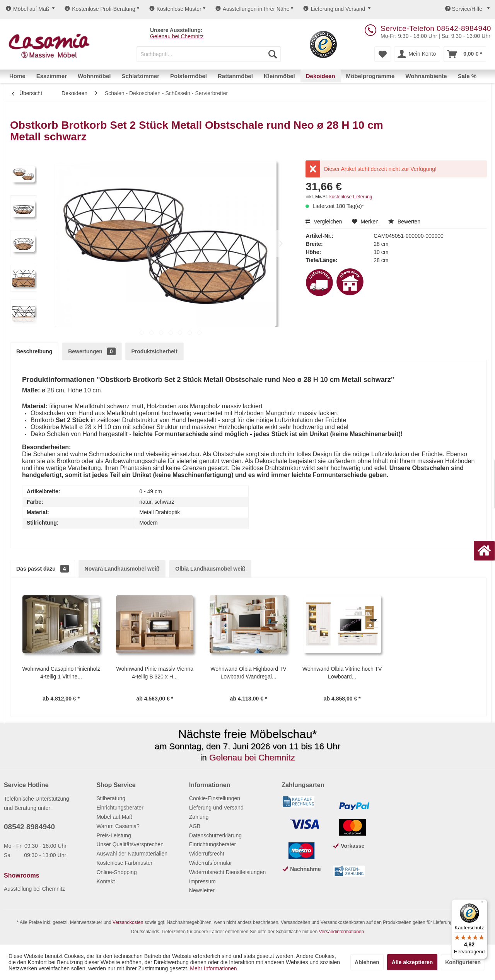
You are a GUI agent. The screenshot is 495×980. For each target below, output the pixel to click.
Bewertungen (92, 351)
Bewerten (404, 222)
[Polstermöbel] (189, 76)
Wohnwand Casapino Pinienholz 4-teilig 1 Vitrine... (61, 673)
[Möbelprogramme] (370, 76)
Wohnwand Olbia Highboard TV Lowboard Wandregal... (248, 673)
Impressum (202, 881)
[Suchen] (273, 54)
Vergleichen (324, 222)
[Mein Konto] (417, 54)
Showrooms (22, 875)
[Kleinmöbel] (279, 76)
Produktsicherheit (154, 351)
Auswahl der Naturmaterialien (132, 854)
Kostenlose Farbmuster (124, 863)
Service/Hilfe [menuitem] (464, 9)
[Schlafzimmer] (140, 76)
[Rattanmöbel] (235, 76)
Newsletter (202, 890)
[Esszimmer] (52, 76)
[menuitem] (209, 54)
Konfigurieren (463, 962)
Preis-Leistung (114, 835)
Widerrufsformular (211, 863)
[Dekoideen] (321, 76)
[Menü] (483, 904)
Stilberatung (111, 798)
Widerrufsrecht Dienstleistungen (227, 872)
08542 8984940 (29, 827)
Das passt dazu (43, 569)
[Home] (17, 76)
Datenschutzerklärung (215, 835)
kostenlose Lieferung (351, 197)
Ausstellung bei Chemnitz (34, 889)
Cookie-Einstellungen (215, 798)
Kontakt (105, 881)
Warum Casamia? (118, 826)
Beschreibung (34, 351)
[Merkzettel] (383, 54)
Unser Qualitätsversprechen (130, 844)
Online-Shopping (116, 872)
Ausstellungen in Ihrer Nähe (253, 9)
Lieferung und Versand (334, 9)
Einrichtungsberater (120, 808)
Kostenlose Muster (175, 9)
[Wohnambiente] (426, 76)
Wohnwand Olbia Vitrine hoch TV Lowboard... (342, 673)
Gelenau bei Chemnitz (177, 36)
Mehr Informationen (213, 968)
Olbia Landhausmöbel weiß (210, 569)
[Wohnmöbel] (94, 76)
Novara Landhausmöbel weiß (122, 569)
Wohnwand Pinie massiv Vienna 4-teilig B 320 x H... (155, 673)
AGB (195, 826)
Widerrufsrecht (207, 854)
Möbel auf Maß (27, 9)
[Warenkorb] (465, 54)
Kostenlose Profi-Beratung (100, 9)
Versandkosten (128, 922)
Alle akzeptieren (412, 962)
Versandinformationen (341, 932)
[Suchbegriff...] (209, 54)
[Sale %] (467, 76)
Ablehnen (367, 962)
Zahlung (199, 817)
